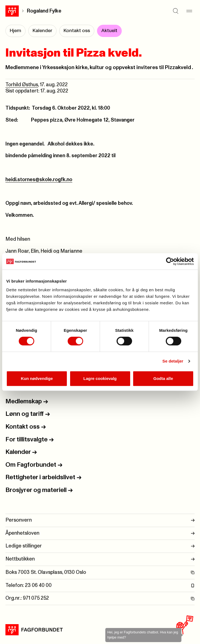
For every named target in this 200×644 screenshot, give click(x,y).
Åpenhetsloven (100, 533)
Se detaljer (173, 361)
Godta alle (163, 378)
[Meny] (189, 11)
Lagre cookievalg (100, 378)
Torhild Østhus (22, 85)
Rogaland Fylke (44, 11)
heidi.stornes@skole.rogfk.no (39, 180)
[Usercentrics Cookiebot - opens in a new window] (170, 261)
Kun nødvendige (37, 378)
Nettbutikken (100, 559)
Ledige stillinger (100, 546)
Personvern (100, 520)
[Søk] (176, 11)
